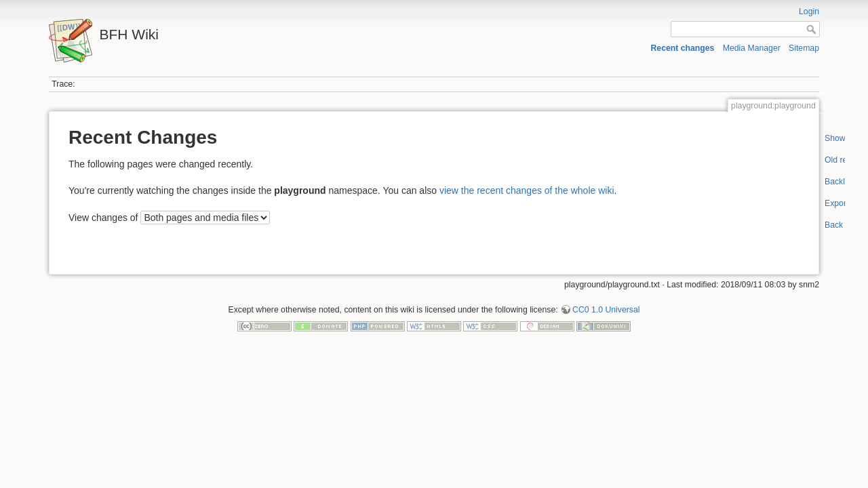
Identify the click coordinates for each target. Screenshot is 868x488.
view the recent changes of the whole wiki (527, 190)
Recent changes (682, 48)
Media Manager (752, 48)
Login (809, 12)
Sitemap (804, 48)
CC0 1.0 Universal (606, 310)
